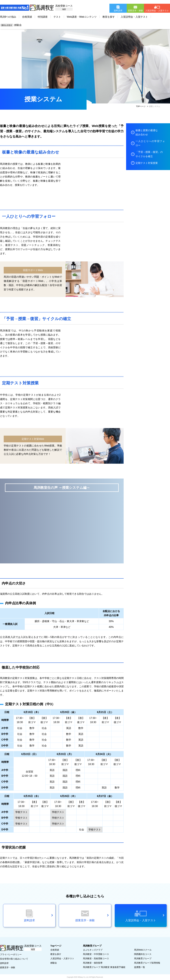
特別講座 (43, 17)
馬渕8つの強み (8, 17)
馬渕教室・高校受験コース (96, 958)
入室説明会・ (62, 958)
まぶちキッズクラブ (93, 950)
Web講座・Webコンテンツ (82, 17)
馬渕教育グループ (143, 958)
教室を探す (109, 17)
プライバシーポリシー (11, 954)
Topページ (56, 946)
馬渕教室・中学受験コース (96, 954)
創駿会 (11, 25)
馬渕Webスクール (143, 950)
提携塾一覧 (140, 967)
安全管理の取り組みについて (14, 959)
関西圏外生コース (143, 954)
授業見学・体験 (8, 967)
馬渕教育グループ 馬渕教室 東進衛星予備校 (104, 967)
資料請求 (4, 963)
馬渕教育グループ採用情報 (147, 963)
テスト (57, 17)
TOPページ (141, 106)
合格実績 (27, 17)
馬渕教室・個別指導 (93, 963)
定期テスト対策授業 (147, 163)
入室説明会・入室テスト (134, 17)
